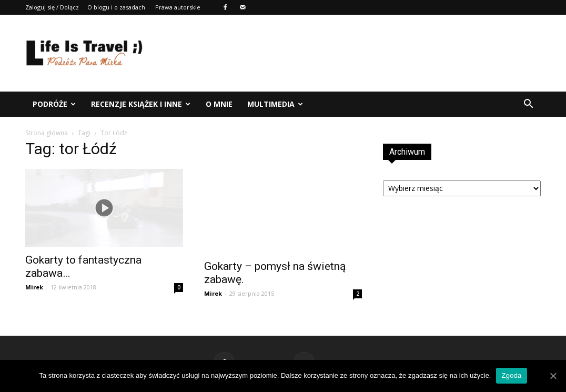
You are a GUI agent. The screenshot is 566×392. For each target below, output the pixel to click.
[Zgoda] (553, 376)
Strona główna (47, 133)
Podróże (54, 104)
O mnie (219, 104)
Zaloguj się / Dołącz (52, 7)
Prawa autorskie (178, 7)
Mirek (34, 287)
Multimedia (275, 104)
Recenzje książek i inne (141, 104)
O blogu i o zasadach (116, 7)
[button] (528, 104)
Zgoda (511, 375)
